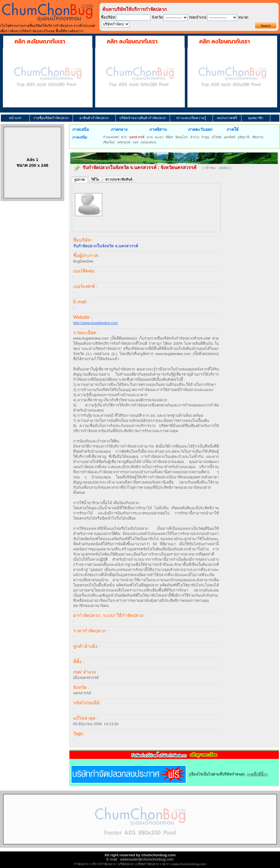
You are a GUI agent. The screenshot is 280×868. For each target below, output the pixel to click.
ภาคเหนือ (81, 129)
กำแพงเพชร (111, 137)
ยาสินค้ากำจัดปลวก (94, 118)
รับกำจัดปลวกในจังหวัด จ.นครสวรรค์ (120, 168)
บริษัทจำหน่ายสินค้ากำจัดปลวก (143, 118)
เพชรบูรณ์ (124, 142)
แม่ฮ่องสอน (148, 142)
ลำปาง (195, 137)
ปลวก (166, 864)
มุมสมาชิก (256, 118)
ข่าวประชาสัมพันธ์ (119, 179)
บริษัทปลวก (126, 864)
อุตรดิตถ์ (230, 137)
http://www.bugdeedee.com (96, 323)
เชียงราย (257, 137)
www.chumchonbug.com (189, 864)
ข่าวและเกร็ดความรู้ (191, 118)
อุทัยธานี (244, 137)
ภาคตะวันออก (200, 129)
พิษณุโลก (182, 137)
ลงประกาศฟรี (227, 118)
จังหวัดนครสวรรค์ (179, 168)
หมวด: (244, 17)
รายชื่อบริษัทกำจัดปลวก (51, 118)
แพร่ (135, 142)
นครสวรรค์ (137, 137)
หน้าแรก (15, 118)
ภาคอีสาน (158, 129)
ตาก (124, 137)
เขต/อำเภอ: (198, 17)
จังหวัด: (158, 17)
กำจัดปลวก (81, 864)
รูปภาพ (80, 180)
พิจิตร (169, 137)
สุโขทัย (217, 137)
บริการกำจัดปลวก (104, 864)
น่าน (150, 137)
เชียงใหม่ (109, 142)
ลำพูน (205, 137)
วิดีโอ (95, 179)
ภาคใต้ (233, 129)
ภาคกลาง (119, 129)
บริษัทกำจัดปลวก (148, 864)
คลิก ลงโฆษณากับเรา (40, 41)
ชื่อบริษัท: (109, 17)
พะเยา (159, 137)
